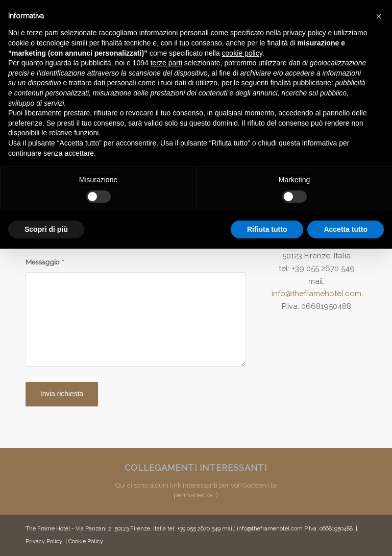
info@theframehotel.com (316, 294)
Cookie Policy (86, 541)
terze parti (166, 63)
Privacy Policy (44, 541)
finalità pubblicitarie (301, 83)
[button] (379, 16)
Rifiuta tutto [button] (267, 229)
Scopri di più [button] (46, 229)
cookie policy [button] (242, 53)
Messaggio (45, 262)
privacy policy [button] (305, 33)
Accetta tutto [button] (346, 229)
